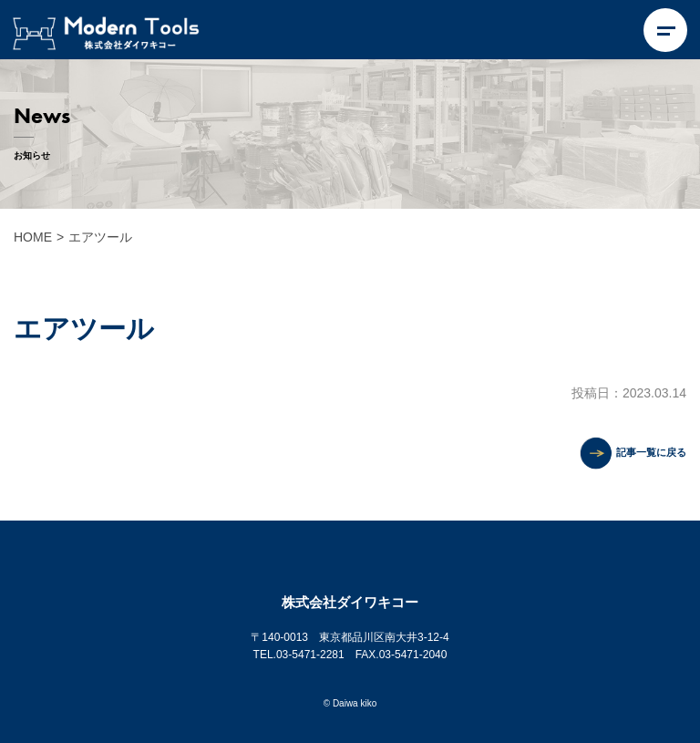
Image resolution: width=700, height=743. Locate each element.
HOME (33, 237)
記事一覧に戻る (651, 452)
